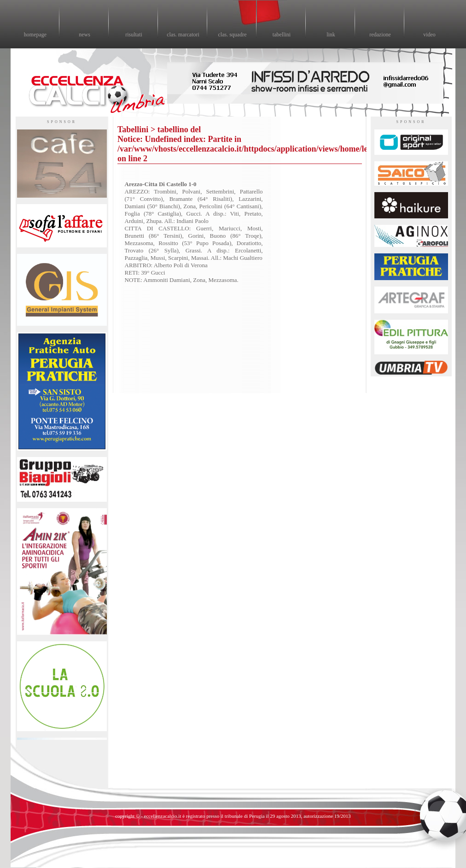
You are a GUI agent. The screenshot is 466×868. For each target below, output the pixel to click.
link (331, 35)
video (429, 35)
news (84, 35)
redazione (380, 35)
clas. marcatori (183, 35)
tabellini (282, 35)
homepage (35, 35)
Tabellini (133, 129)
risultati (134, 35)
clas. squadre (233, 35)
